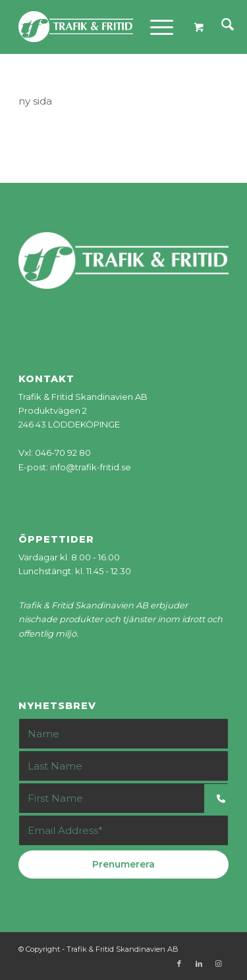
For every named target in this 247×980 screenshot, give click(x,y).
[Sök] (221, 27)
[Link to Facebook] (179, 964)
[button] (226, 799)
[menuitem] (221, 27)
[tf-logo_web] (102, 27)
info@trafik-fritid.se (91, 467)
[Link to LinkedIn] (199, 964)
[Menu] (155, 27)
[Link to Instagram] (219, 964)
